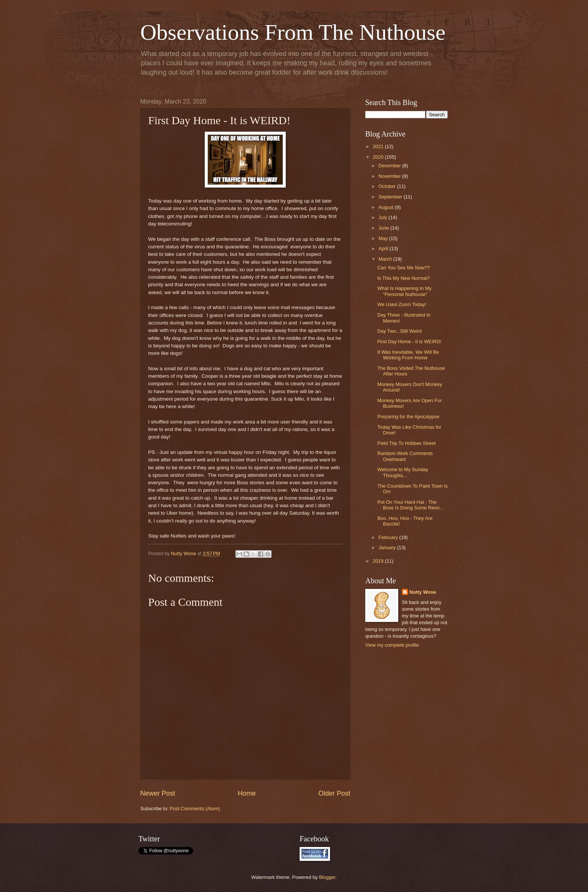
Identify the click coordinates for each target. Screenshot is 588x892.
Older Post (334, 793)
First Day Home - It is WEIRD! (409, 342)
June (384, 228)
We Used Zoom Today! (402, 304)
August (387, 207)
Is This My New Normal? (403, 278)
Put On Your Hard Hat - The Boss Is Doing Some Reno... (410, 505)
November (390, 176)
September (391, 197)
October (388, 186)
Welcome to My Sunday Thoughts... (403, 472)
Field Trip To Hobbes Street (406, 443)
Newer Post (158, 793)
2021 (379, 146)
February (389, 537)
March (386, 259)
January (388, 547)
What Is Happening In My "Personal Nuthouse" (404, 291)
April (384, 249)
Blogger (327, 877)
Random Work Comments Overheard (405, 456)
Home (247, 793)
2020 (379, 157)
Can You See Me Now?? (403, 268)
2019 (379, 561)
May (384, 238)
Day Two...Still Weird (399, 331)
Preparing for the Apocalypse (408, 417)
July (383, 217)
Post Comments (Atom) (195, 809)
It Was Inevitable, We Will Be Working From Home (408, 355)
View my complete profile (392, 645)
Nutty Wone (423, 592)
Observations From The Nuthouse (293, 32)
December (390, 166)
